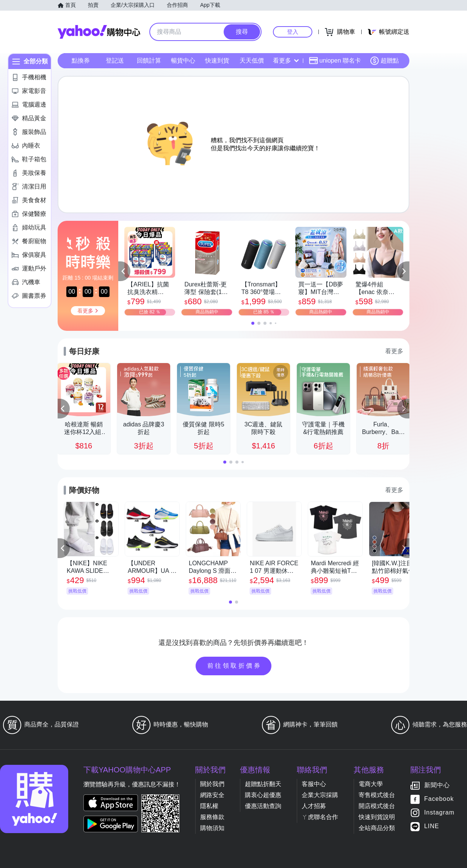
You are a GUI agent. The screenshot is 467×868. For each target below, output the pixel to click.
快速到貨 (217, 61)
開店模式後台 (377, 806)
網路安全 (212, 795)
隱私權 (209, 806)
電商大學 (371, 784)
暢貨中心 (183, 61)
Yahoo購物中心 (99, 32)
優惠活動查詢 (263, 806)
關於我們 (212, 784)
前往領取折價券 (235, 666)
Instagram (439, 813)
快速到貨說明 (377, 817)
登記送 (115, 61)
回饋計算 (149, 61)
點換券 (81, 61)
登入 (293, 32)
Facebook (439, 799)
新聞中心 (437, 785)
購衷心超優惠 (263, 795)
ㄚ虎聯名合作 (320, 817)
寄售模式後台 (377, 795)
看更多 (286, 61)
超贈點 (384, 61)
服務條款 (212, 817)
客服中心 (314, 784)
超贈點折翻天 (263, 784)
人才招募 (314, 806)
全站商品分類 (377, 828)
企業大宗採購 (320, 795)
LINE (432, 826)
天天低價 (252, 61)
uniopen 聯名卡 (335, 61)
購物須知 (212, 828)
